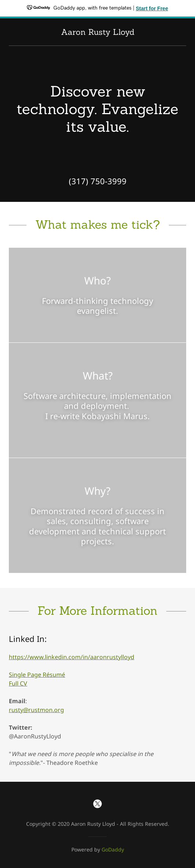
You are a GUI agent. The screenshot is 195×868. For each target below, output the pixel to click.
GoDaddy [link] (113, 849)
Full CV (18, 683)
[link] (98, 33)
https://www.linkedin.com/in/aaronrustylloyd (72, 657)
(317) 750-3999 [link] (98, 181)
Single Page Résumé (37, 675)
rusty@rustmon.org (36, 710)
